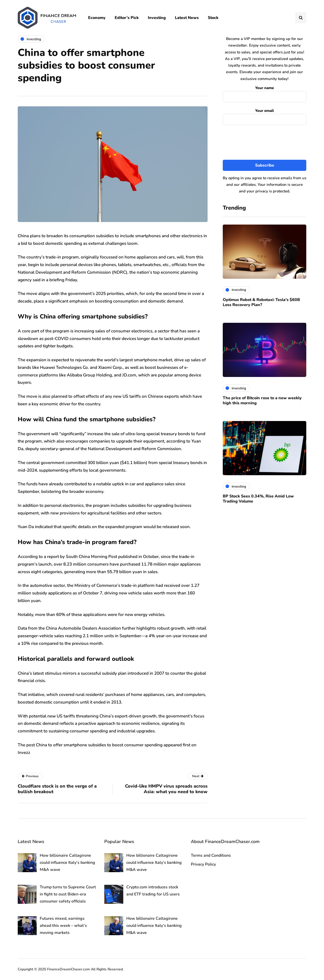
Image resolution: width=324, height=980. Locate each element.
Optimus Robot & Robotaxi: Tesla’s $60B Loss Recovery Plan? (261, 302)
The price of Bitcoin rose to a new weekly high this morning (262, 401)
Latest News (187, 18)
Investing (157, 18)
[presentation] (265, 143)
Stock (213, 18)
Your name (265, 93)
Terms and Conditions (211, 855)
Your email (265, 116)
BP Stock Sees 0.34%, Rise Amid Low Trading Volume (258, 499)
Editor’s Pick (127, 18)
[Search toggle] (301, 18)
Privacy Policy (203, 864)
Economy (97, 18)
